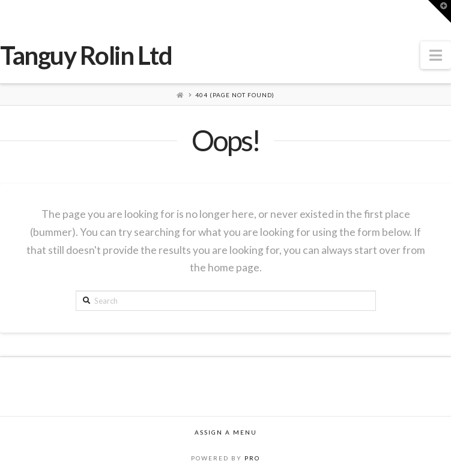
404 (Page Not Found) (235, 95)
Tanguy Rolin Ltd (86, 55)
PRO (252, 458)
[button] (436, 55)
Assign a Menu (226, 432)
